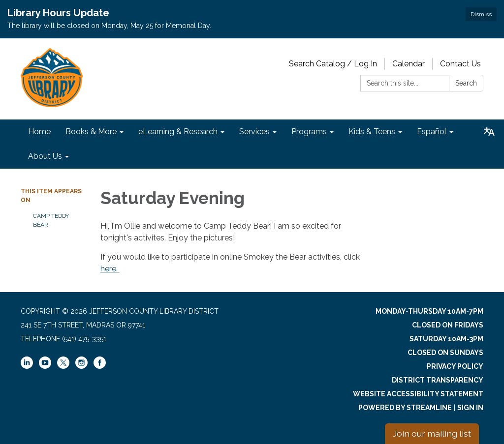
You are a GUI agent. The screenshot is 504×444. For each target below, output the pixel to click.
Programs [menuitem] (309, 132)
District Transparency (438, 380)
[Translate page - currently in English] (489, 132)
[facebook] (100, 366)
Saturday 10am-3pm (446, 339)
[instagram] (81, 366)
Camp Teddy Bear (51, 220)
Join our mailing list (432, 433)
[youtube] (45, 366)
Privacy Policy (455, 366)
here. (110, 269)
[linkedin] (27, 366)
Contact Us (460, 64)
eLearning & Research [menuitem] (178, 132)
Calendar (409, 64)
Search (466, 83)
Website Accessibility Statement (418, 394)
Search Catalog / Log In (333, 64)
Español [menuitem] (432, 132)
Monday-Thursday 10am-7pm (429, 311)
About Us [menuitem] (45, 156)
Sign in (470, 408)
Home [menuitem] (39, 132)
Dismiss (481, 14)
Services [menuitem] (254, 132)
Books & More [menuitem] (91, 132)
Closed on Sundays (445, 353)
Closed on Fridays (448, 325)
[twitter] (63, 363)
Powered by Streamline (405, 408)
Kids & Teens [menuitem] (372, 132)
